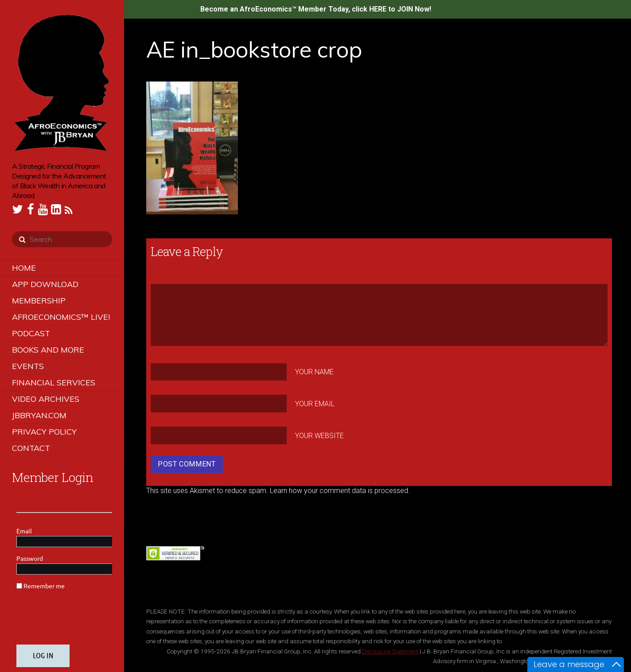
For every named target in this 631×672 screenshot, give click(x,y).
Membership (39, 301)
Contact (31, 448)
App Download (45, 284)
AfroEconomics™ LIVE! (61, 317)
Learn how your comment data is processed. (340, 491)
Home (24, 268)
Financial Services (54, 383)
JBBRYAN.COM (39, 415)
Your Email (315, 404)
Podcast (31, 333)
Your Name (314, 372)
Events (28, 366)
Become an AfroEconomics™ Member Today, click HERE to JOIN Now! (316, 9)
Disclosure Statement (390, 651)
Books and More (48, 350)
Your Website (319, 435)
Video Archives (46, 399)
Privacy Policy (44, 432)
